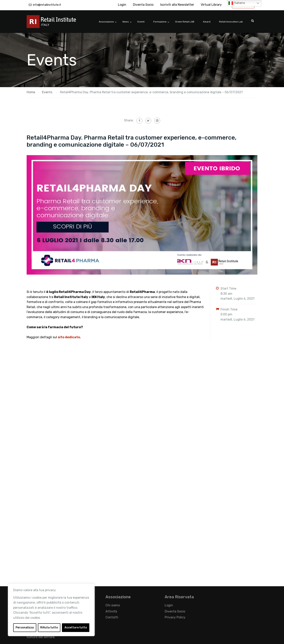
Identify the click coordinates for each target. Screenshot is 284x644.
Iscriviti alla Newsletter (177, 5)
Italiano (237, 3)
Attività (111, 611)
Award (207, 22)
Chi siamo (113, 605)
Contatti (112, 617)
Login (122, 5)
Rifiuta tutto (49, 628)
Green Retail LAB (185, 22)
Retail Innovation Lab (231, 22)
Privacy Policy (175, 617)
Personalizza (25, 628)
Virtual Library (211, 5)
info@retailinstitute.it (47, 5)
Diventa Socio (143, 5)
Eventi (141, 22)
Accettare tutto (76, 628)
